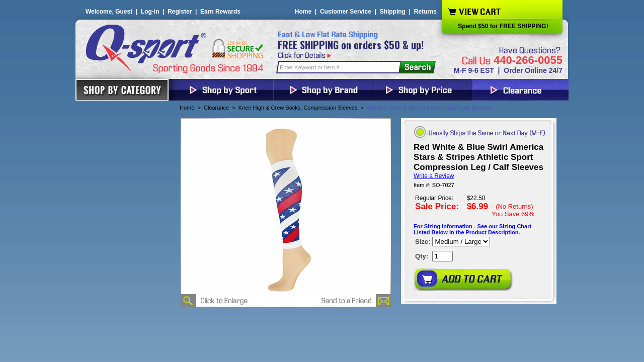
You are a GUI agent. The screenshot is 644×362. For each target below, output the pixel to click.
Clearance (216, 108)
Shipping (393, 12)
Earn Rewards (220, 12)
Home (303, 12)
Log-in (150, 12)
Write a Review (434, 176)
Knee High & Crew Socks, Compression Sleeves (298, 108)
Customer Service (346, 12)
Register (180, 12)
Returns (425, 12)
